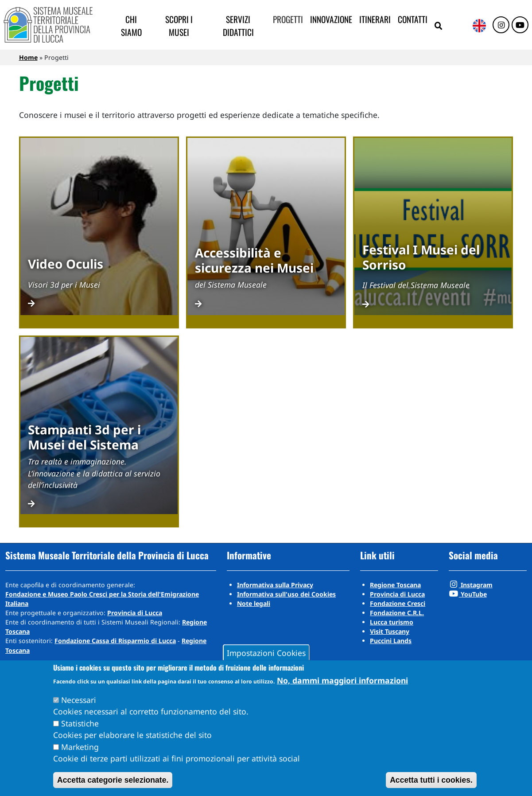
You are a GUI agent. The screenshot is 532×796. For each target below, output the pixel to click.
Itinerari (375, 19)
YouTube (468, 594)
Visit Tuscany (390, 631)
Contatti (413, 19)
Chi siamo (131, 26)
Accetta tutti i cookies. (431, 780)
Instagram (471, 585)
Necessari (79, 700)
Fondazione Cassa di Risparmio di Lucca (115, 641)
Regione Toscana (395, 585)
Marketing (80, 747)
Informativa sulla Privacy (275, 585)
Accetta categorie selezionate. (113, 780)
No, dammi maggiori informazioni (342, 680)
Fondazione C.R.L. (397, 613)
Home (28, 57)
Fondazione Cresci (398, 603)
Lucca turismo (392, 622)
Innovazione (331, 19)
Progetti (288, 19)
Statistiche (80, 723)
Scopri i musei (179, 26)
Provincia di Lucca (135, 613)
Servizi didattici (238, 26)
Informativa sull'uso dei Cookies (286, 594)
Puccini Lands (391, 641)
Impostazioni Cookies (266, 652)
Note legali (254, 603)
